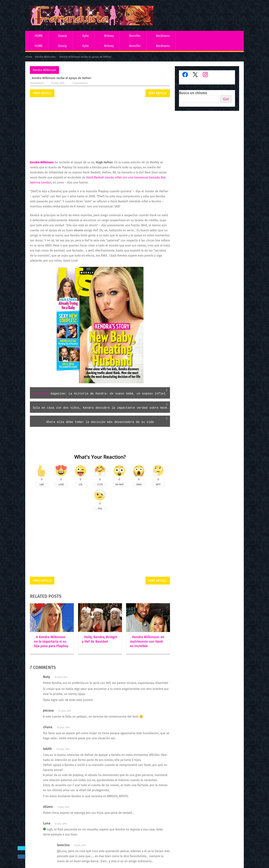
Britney (109, 36)
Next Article (157, 93)
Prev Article (42, 93)
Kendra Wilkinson (44, 70)
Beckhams (163, 36)
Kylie (86, 36)
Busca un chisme (193, 93)
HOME (39, 36)
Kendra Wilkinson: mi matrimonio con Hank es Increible (147, 642)
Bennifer (135, 36)
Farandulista (37, 83)
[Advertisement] (100, 129)
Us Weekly (41, 394)
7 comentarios (80, 83)
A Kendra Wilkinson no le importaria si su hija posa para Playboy (51, 642)
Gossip (62, 36)
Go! (226, 99)
